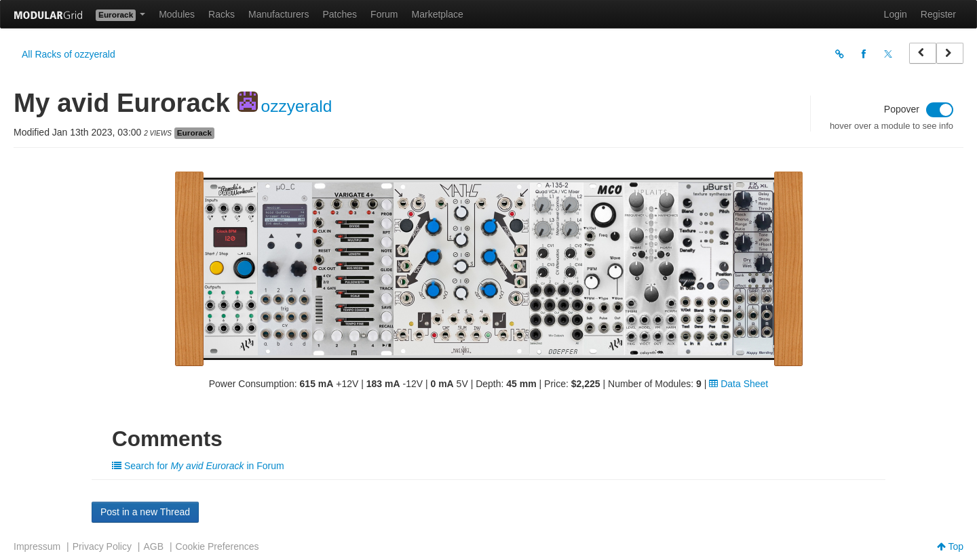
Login (896, 14)
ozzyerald (297, 106)
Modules (177, 14)
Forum (384, 14)
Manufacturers (279, 14)
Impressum (37, 546)
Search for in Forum (198, 466)
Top (950, 546)
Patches (340, 14)
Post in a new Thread (145, 512)
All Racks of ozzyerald (69, 54)
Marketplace (438, 14)
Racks (222, 14)
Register (938, 14)
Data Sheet (739, 384)
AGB (153, 546)
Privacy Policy (102, 546)
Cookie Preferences (217, 546)
